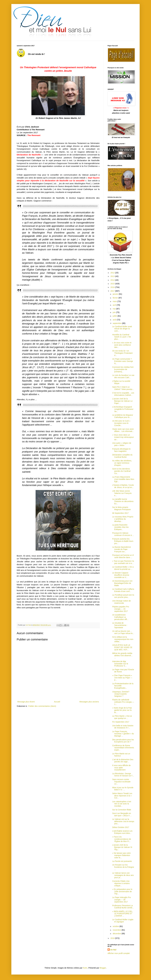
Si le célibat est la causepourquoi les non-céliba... (123, 639)
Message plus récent (26, 702)
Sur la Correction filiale (122, 810)
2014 (113, 280)
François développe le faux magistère (121, 450)
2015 (113, 284)
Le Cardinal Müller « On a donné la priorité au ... (123, 568)
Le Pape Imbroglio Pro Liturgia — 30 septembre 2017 (122, 900)
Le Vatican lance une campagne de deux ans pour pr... (123, 875)
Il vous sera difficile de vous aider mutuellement (121, 768)
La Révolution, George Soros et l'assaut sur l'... (123, 775)
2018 (113, 938)
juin (114, 312)
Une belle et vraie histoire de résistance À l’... (123, 727)
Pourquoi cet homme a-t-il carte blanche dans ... (123, 556)
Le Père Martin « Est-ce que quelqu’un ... (122, 717)
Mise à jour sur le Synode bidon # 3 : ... (123, 789)
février (116, 298)
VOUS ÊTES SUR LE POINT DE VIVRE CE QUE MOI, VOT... (122, 647)
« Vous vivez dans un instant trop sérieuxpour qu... (123, 437)
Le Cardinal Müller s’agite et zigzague (123, 921)
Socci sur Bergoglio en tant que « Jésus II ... (122, 814)
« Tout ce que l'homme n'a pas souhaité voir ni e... (123, 562)
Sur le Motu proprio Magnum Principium (122, 508)
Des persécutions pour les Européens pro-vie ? (123, 741)
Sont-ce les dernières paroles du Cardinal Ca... (121, 471)
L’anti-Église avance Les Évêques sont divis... (122, 832)
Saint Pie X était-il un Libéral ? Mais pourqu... (123, 388)
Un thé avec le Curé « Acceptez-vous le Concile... (121, 423)
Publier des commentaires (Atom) (42, 706)
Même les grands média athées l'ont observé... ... (122, 656)
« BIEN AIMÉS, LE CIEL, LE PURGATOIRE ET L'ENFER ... (123, 914)
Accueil (57, 702)
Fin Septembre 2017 (121, 722)
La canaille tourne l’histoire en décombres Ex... (123, 501)
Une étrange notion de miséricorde (122, 602)
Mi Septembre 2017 (120, 513)
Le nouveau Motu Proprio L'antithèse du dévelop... (123, 519)
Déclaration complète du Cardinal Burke (122, 456)
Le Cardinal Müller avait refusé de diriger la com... (122, 329)
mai (114, 309)
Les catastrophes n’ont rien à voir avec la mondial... (122, 804)
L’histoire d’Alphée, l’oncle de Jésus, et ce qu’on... (123, 486)
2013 (113, 276)
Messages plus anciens (89, 702)
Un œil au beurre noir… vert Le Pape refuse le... (123, 632)
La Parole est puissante (122, 861)
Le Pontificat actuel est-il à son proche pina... (123, 596)
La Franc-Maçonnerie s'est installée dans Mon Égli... (123, 479)
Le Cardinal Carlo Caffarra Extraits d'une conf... (123, 590)
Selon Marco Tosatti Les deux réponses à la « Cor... (122, 796)
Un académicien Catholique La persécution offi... (120, 617)
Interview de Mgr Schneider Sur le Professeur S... (120, 664)
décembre (117, 934)
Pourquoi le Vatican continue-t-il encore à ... (123, 534)
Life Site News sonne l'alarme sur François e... (122, 493)
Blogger (103, 968)
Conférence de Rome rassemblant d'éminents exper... (123, 748)
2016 (113, 287)
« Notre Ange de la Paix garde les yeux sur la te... (122, 710)
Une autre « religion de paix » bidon (122, 444)
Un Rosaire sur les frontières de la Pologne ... (123, 867)
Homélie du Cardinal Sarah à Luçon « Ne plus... (122, 337)
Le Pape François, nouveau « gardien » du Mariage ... (123, 734)
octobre (116, 926)
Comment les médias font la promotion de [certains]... (123, 369)
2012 (113, 273)
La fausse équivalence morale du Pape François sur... (122, 549)
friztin (85, 968)
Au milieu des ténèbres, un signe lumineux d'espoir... (122, 463)
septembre (117, 323)
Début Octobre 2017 (121, 827)
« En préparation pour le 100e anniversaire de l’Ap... (122, 892)
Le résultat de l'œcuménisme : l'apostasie (120, 625)
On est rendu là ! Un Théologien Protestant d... (122, 353)
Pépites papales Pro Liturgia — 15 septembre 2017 (121, 609)
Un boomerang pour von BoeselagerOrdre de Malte (122, 583)
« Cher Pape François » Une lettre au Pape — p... (122, 678)
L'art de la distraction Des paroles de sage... (123, 761)
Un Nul (113, 950)
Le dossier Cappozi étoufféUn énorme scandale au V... (121, 575)
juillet (115, 316)
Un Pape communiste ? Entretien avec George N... (123, 361)
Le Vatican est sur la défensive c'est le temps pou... (123, 821)
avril (115, 305)
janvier (116, 294)
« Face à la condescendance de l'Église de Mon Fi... (122, 839)
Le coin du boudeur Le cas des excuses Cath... (123, 376)
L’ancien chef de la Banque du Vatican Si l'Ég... (122, 847)
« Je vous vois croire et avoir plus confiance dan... (122, 345)
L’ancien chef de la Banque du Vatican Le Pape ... (122, 401)
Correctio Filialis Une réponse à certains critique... (121, 883)
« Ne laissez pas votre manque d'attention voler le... (121, 855)
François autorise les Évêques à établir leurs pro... (123, 541)
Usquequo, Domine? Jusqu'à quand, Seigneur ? (121, 694)
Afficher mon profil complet (119, 953)
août (115, 320)
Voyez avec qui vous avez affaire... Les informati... (123, 430)
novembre (117, 930)
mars (115, 301)
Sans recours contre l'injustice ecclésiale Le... (121, 782)
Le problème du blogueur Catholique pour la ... (123, 416)
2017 (113, 291)
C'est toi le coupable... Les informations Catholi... (123, 394)
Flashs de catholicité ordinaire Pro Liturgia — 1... (123, 702)
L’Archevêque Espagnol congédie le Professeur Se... (123, 409)
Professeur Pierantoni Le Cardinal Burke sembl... (123, 907)
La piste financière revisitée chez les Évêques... (120, 527)
